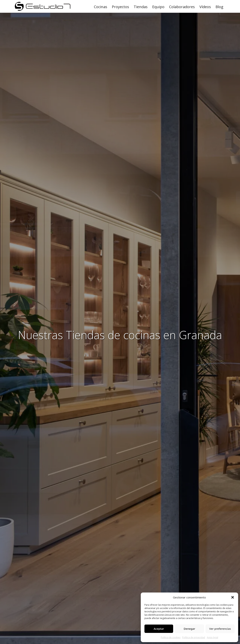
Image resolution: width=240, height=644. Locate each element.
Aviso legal (212, 637)
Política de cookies (171, 637)
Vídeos (205, 7)
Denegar (189, 629)
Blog (219, 7)
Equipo (158, 7)
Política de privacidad (194, 637)
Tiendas (141, 7)
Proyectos (120, 7)
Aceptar (159, 629)
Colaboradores (182, 7)
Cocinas (101, 7)
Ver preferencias (220, 629)
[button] (233, 597)
